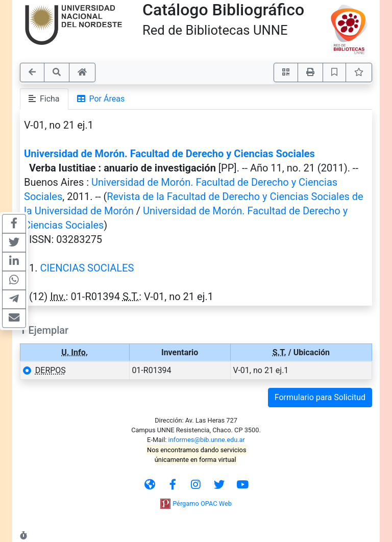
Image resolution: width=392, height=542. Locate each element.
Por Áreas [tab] (101, 99)
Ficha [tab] (44, 99)
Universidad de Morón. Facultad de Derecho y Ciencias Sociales (169, 154)
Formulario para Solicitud (320, 397)
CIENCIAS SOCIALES (87, 268)
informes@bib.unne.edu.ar (207, 440)
